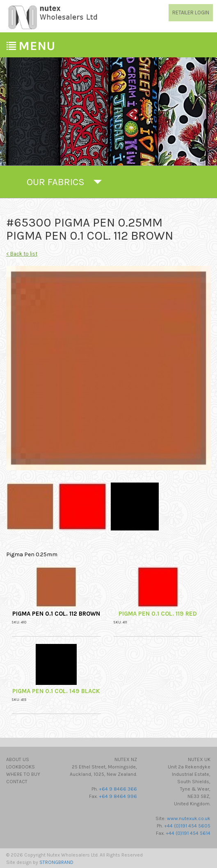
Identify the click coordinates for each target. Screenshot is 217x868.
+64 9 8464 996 (118, 796)
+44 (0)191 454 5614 (188, 833)
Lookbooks (21, 767)
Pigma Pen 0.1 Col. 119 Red (158, 614)
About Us (18, 759)
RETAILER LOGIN (191, 12)
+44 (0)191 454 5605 (187, 826)
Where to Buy (23, 774)
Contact (17, 782)
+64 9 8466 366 (118, 789)
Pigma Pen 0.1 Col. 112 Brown (56, 614)
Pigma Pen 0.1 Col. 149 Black (56, 691)
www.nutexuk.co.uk (189, 818)
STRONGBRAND (56, 862)
